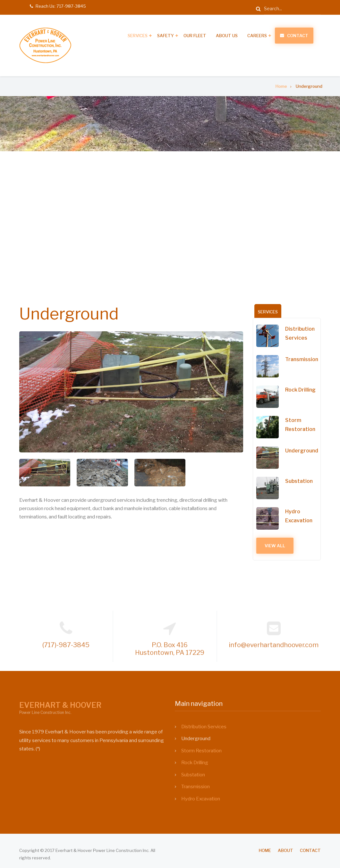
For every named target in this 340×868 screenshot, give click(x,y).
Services (138, 36)
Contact (298, 36)
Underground (304, 451)
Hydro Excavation (301, 516)
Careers (257, 36)
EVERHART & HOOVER (60, 705)
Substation (302, 481)
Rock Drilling (303, 390)
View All (277, 546)
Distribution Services (302, 333)
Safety (166, 36)
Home (265, 851)
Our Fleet (195, 36)
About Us (227, 36)
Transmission (304, 359)
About (285, 851)
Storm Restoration (303, 425)
